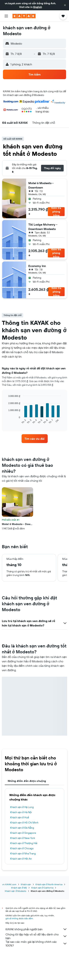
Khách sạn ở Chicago (22, 848)
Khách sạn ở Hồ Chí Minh (24, 823)
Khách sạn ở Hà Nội (21, 812)
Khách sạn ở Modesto (16, 891)
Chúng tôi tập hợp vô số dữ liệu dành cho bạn (36, 936)
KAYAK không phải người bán (36, 929)
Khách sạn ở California (42, 888)
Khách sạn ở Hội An (21, 859)
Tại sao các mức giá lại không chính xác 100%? (36, 944)
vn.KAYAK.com (9, 884)
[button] (65, 5)
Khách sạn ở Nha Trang (23, 853)
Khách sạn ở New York (23, 838)
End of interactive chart (6, 421)
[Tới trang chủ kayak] (24, 16)
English (38, 7)
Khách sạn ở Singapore (23, 833)
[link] (35, 439)
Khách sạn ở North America (49, 884)
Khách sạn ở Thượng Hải (24, 843)
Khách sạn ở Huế (20, 817)
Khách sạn (26, 884)
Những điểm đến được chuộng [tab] (27, 781)
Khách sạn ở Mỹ (19, 888)
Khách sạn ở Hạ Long (22, 807)
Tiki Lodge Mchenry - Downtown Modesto (43, 227)
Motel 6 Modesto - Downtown (41, 185)
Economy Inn (37, 266)
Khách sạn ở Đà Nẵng (22, 828)
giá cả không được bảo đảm (19, 918)
